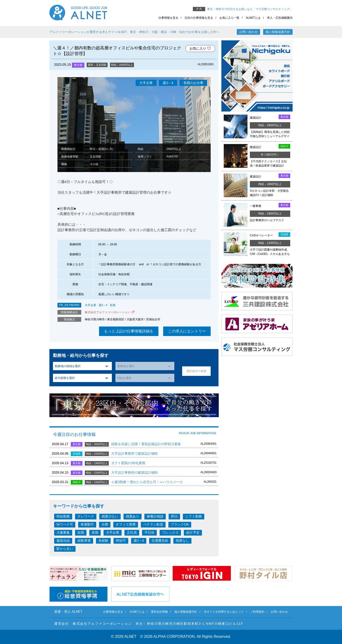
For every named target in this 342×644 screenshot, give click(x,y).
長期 (113, 305)
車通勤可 (87, 524)
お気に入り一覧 (229, 18)
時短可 (121, 541)
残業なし (182, 541)
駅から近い (65, 549)
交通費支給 (160, 541)
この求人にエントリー (187, 331)
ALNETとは (253, 18)
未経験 (103, 541)
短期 (81, 532)
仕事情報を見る (168, 18)
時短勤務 (63, 516)
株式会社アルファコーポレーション (108, 312)
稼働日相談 (155, 516)
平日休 (149, 532)
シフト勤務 (194, 516)
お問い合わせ (248, 32)
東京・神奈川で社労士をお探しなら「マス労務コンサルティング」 (250, 9)
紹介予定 (193, 532)
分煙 (105, 524)
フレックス (170, 532)
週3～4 (103, 305)
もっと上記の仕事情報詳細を (129, 331)
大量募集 (63, 532)
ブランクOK (180, 524)
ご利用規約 (257, 612)
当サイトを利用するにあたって (224, 612)
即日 (174, 516)
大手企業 (90, 305)
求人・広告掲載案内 (280, 18)
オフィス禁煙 (126, 524)
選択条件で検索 (196, 371)
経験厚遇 (84, 541)
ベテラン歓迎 (153, 524)
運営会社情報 (159, 612)
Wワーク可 (65, 524)
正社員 (132, 532)
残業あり (133, 516)
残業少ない (110, 516)
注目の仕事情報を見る (199, 18)
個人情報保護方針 (278, 32)
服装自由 (63, 541)
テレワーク (86, 516)
